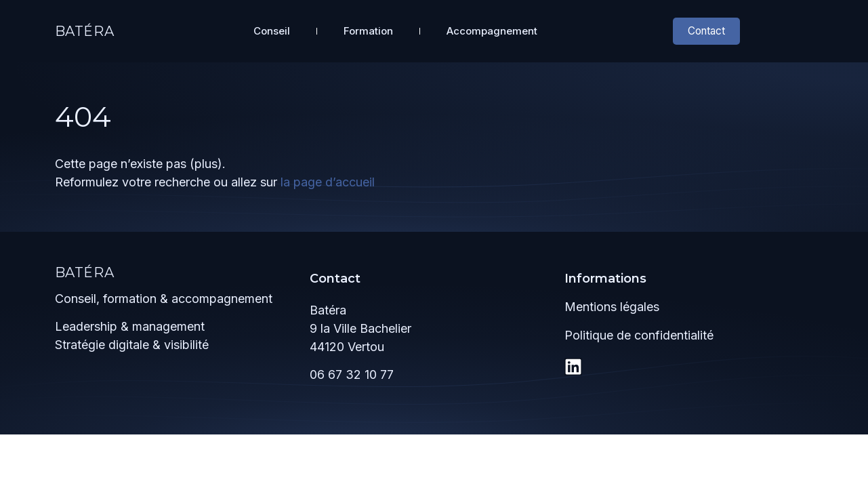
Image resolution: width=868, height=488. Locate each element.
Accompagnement (492, 29)
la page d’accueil (328, 179)
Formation (368, 29)
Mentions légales (612, 304)
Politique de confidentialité (639, 332)
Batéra (85, 30)
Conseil (272, 29)
